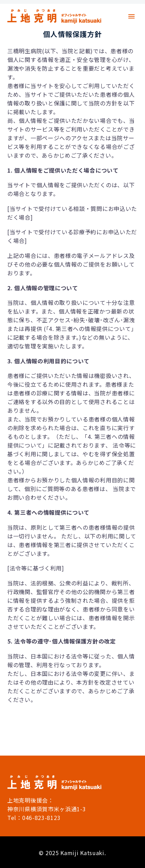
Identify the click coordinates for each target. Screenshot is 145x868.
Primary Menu (131, 16)
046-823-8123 (41, 818)
